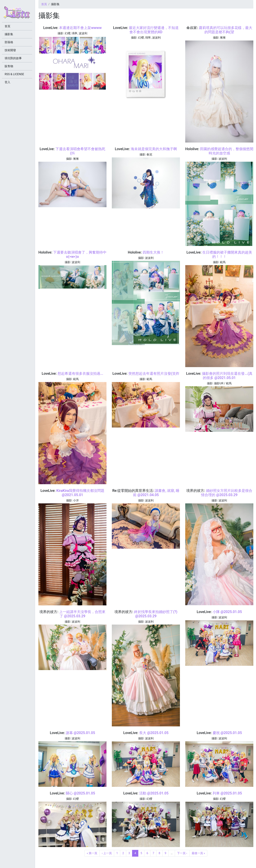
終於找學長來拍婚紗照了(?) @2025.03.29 (156, 614)
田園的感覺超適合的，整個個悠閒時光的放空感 (227, 151)
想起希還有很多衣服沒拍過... (80, 373)
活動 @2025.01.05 (154, 793)
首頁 (44, 4)
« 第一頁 (92, 853)
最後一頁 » (198, 853)
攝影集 (10, 34)
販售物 (10, 66)
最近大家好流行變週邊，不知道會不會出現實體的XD (154, 30)
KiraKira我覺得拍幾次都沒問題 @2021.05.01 (80, 493)
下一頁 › (182, 853)
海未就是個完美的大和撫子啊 (154, 149)
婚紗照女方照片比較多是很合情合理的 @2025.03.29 (227, 493)
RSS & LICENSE (15, 74)
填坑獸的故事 (14, 58)
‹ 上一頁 (107, 853)
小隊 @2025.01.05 (227, 612)
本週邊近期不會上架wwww (80, 28)
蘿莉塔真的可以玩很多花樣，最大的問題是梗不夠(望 (226, 30)
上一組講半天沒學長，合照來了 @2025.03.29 (82, 614)
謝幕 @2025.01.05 (80, 733)
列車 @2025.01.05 (227, 793)
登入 (8, 82)
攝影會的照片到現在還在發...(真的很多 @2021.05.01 (227, 376)
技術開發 (11, 50)
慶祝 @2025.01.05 (227, 733)
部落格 (10, 42)
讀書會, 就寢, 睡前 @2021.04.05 (156, 493)
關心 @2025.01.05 (80, 793)
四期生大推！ (153, 252)
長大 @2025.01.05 (154, 733)
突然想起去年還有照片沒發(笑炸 (154, 373)
